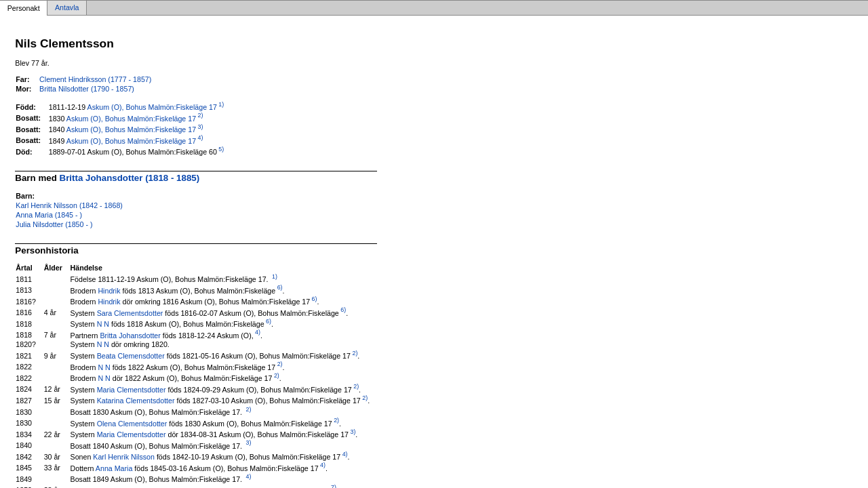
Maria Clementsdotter (132, 389)
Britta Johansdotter (130, 335)
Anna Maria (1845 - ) (49, 215)
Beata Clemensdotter (131, 356)
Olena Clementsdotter (132, 423)
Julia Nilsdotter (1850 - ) (54, 224)
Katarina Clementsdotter (136, 401)
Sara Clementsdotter (130, 312)
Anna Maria (114, 468)
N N (103, 324)
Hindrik (109, 290)
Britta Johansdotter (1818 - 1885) (130, 178)
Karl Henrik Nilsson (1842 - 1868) (69, 205)
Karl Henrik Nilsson (124, 457)
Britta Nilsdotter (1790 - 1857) (87, 89)
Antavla (67, 8)
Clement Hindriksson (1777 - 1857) (95, 79)
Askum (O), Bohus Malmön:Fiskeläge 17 (152, 107)
